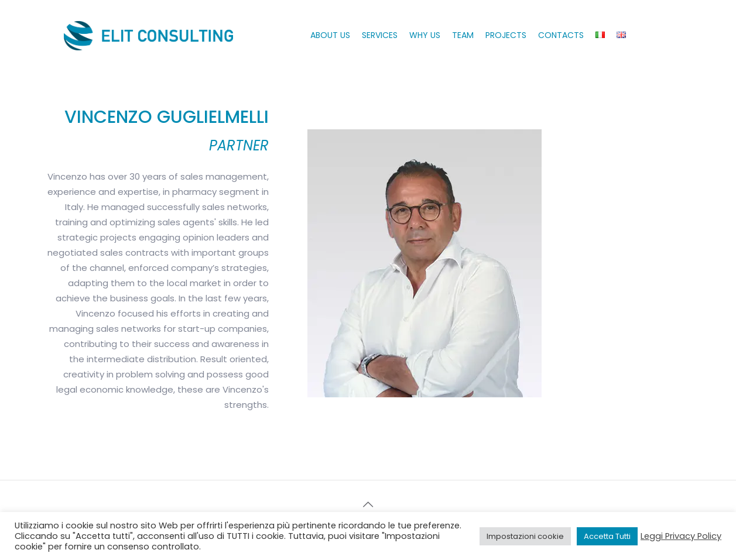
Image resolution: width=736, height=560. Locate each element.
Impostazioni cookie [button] (525, 536)
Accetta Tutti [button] (607, 536)
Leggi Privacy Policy (681, 536)
